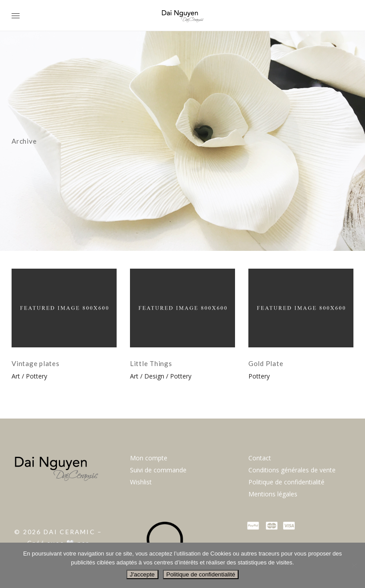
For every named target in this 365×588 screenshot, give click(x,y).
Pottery (36, 376)
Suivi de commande (158, 470)
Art (16, 376)
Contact (260, 458)
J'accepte (142, 574)
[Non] (354, 565)
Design (154, 376)
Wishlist (141, 482)
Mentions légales (273, 494)
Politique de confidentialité (286, 482)
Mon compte (149, 458)
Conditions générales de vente (292, 470)
